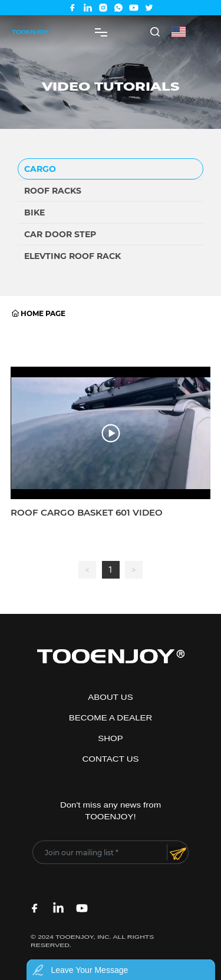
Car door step (60, 234)
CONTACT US (110, 759)
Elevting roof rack (72, 256)
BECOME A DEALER (111, 718)
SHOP (111, 739)
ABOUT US (110, 697)
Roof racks (53, 191)
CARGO (40, 169)
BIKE (34, 212)
